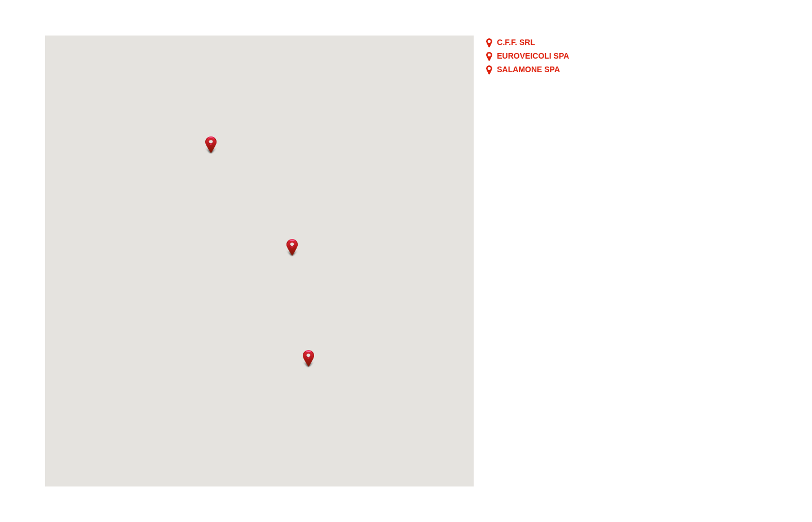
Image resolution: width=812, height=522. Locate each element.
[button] (211, 145)
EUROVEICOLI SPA (533, 56)
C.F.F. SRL (516, 42)
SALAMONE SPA (528, 69)
